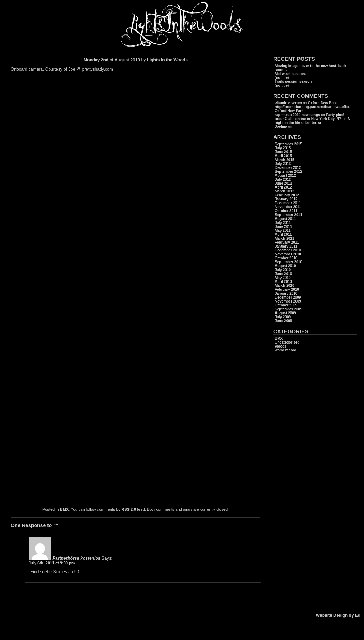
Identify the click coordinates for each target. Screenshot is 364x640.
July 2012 (283, 179)
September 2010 (289, 262)
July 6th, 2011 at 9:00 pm (52, 563)
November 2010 (288, 254)
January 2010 (286, 293)
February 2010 (287, 289)
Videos (281, 346)
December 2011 (288, 203)
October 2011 (286, 211)
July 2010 (283, 270)
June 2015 (283, 152)
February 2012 (287, 195)
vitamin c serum (288, 103)
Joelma (281, 127)
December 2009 (288, 297)
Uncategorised (287, 342)
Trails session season (293, 82)
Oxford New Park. (323, 103)
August (122, 60)
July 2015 (283, 148)
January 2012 (286, 199)
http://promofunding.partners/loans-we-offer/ (313, 107)
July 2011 (283, 223)
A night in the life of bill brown (312, 121)
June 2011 (283, 227)
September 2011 (289, 215)
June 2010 (283, 274)
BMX (64, 509)
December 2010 (288, 250)
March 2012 (284, 191)
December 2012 (288, 168)
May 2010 (283, 278)
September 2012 (289, 172)
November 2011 (288, 207)
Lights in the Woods (167, 60)
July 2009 (283, 317)
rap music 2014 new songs (297, 115)
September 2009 (289, 309)
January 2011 (286, 246)
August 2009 (285, 313)
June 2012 (283, 183)
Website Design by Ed (338, 615)
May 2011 (283, 231)
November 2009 (288, 301)
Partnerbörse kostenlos (76, 558)
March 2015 (284, 160)
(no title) (282, 78)
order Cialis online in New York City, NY (308, 119)
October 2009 (286, 305)
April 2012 (283, 187)
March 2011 (284, 238)
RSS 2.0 (129, 509)
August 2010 (285, 266)
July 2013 (283, 164)
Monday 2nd (96, 60)
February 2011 (287, 242)
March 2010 (284, 286)
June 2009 (283, 321)
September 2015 (289, 144)
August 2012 (285, 176)
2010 (136, 60)
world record (286, 350)
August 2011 (285, 219)
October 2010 (286, 258)
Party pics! (335, 115)
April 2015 (283, 156)
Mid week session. (290, 74)
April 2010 (283, 282)
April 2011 (283, 234)
